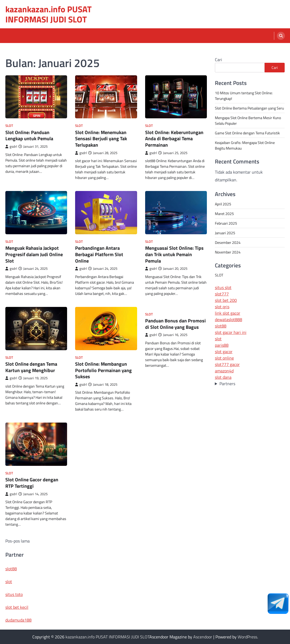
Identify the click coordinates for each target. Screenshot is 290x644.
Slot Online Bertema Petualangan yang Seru (249, 108)
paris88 (222, 345)
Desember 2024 (228, 242)
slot (218, 339)
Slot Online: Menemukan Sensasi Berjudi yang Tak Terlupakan (101, 138)
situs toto (14, 594)
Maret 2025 (224, 214)
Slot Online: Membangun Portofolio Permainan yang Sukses (103, 370)
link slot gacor (228, 313)
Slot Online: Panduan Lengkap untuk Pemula (29, 135)
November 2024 (228, 252)
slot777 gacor (227, 364)
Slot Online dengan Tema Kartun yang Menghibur (31, 367)
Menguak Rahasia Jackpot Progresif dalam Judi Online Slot (34, 254)
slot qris (222, 307)
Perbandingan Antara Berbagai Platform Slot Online (99, 254)
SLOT (9, 126)
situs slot (223, 287)
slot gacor (224, 352)
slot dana (223, 377)
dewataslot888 (229, 319)
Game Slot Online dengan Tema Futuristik (247, 133)
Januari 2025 (225, 233)
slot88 (221, 326)
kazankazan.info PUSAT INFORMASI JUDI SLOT (49, 14)
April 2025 (223, 204)
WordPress (247, 637)
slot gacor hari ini (231, 332)
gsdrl (11, 147)
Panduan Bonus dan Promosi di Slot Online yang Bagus (175, 324)
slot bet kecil (17, 607)
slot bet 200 (226, 300)
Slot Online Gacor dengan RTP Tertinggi (32, 483)
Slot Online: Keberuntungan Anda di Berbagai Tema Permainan (174, 138)
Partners (227, 384)
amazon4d (224, 371)
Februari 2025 (226, 223)
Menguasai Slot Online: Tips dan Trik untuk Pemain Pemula (174, 254)
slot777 (222, 294)
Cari (219, 60)
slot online (224, 358)
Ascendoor (203, 637)
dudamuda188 (18, 620)
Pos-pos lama (18, 541)
